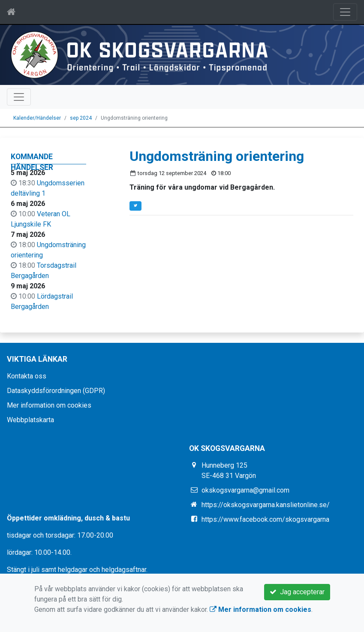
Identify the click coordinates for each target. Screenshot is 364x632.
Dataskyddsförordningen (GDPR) (56, 391)
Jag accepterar (297, 592)
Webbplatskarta (30, 420)
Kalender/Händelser (37, 118)
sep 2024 (81, 118)
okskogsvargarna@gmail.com (245, 490)
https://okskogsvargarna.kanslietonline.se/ (266, 505)
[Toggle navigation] (345, 12)
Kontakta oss (27, 376)
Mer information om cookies (49, 405)
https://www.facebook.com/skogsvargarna (265, 519)
